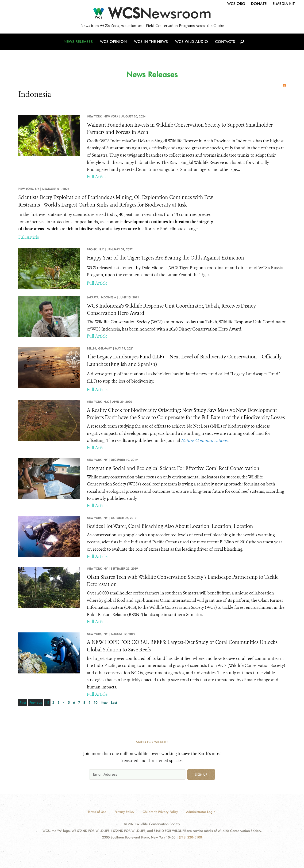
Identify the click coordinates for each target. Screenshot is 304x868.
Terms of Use (97, 812)
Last (114, 703)
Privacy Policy (124, 812)
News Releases (79, 43)
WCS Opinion (114, 43)
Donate (259, 4)
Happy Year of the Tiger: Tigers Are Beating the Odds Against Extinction (165, 258)
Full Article (97, 177)
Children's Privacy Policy (160, 812)
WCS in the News (151, 43)
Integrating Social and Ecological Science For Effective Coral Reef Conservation (173, 468)
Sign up (201, 774)
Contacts (225, 43)
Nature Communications (204, 440)
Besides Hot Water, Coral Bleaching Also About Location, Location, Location (170, 526)
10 (96, 703)
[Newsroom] (152, 15)
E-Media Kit (284, 4)
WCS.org (236, 4)
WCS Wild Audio (191, 43)
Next (104, 703)
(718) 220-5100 (190, 837)
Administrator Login (201, 812)
